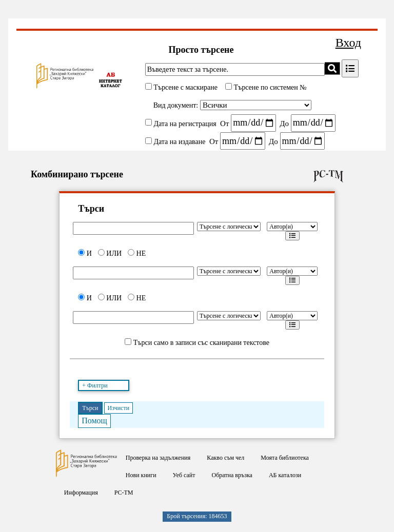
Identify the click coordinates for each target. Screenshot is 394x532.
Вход (348, 43)
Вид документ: (176, 105)
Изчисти (119, 408)
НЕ (137, 253)
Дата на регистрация (185, 123)
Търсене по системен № (269, 87)
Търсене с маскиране (185, 87)
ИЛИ (110, 253)
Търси (90, 408)
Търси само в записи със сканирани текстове (201, 343)
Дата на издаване (179, 142)
